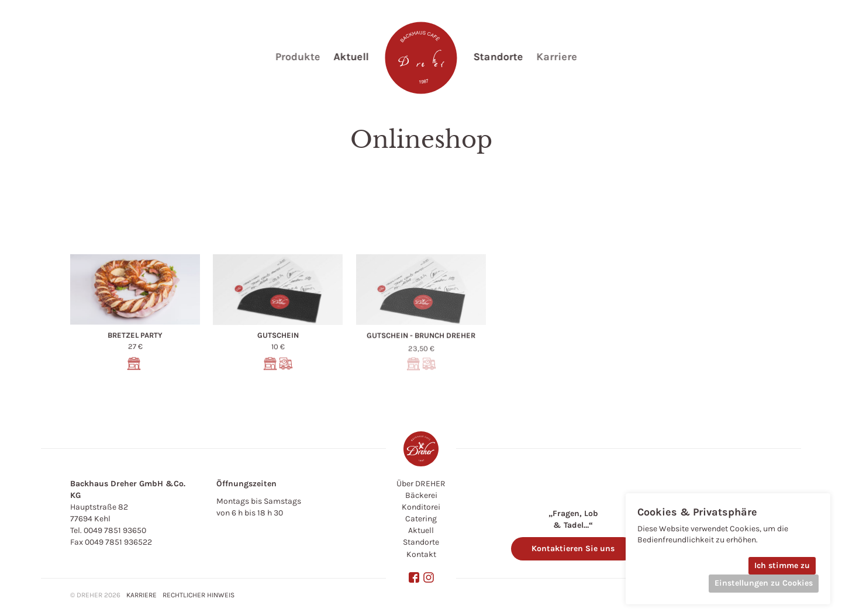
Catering (421, 519)
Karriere (142, 595)
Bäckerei (421, 495)
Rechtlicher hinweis (199, 595)
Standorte (421, 542)
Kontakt (421, 554)
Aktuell (421, 530)
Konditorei (421, 507)
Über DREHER (421, 484)
